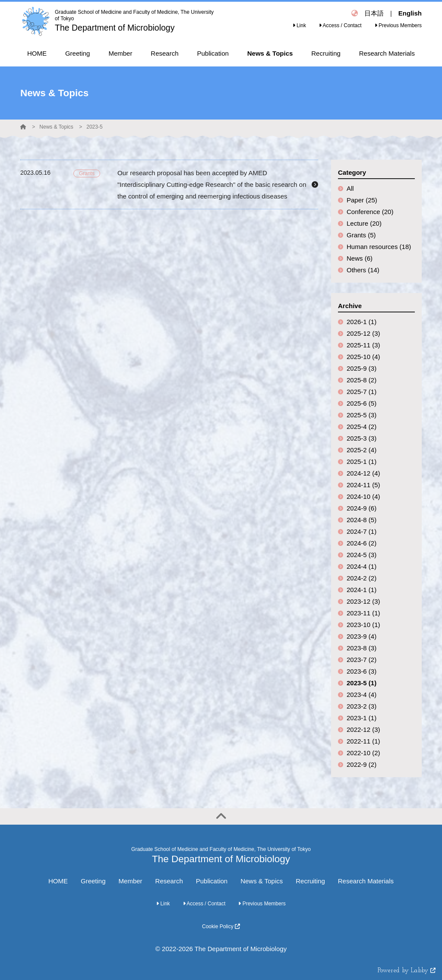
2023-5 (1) (361, 683)
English (410, 13)
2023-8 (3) (361, 648)
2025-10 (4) (363, 357)
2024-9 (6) (361, 508)
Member (131, 881)
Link (299, 25)
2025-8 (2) (361, 380)
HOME (58, 881)
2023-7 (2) (361, 660)
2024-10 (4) (363, 496)
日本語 (374, 13)
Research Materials (366, 881)
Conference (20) (370, 212)
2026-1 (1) (361, 322)
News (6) (360, 258)
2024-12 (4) (363, 473)
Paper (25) (362, 200)
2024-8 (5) (361, 520)
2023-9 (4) (361, 636)
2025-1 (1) (361, 462)
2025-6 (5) (361, 403)
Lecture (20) (364, 223)
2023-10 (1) (363, 625)
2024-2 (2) (361, 578)
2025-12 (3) (363, 333)
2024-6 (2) (361, 543)
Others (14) (363, 270)
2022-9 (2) (361, 764)
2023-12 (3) (363, 601)
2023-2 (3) (361, 706)
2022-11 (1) (363, 741)
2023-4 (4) (361, 695)
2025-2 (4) (361, 450)
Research (169, 881)
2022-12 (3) (363, 729)
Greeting (93, 881)
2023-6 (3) (361, 671)
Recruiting (310, 881)
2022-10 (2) (363, 753)
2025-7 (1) (361, 392)
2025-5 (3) (361, 415)
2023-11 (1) (363, 613)
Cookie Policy (221, 926)
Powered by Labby (407, 971)
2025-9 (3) (361, 368)
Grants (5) (361, 235)
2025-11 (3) (363, 345)
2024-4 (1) (361, 566)
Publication (212, 881)
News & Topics (56, 127)
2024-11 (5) (363, 485)
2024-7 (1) (361, 531)
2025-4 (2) (361, 427)
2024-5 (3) (361, 555)
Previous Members (398, 25)
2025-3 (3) (361, 438)
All (350, 188)
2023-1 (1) (361, 718)
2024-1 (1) (361, 590)
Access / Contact (340, 25)
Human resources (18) (379, 247)
